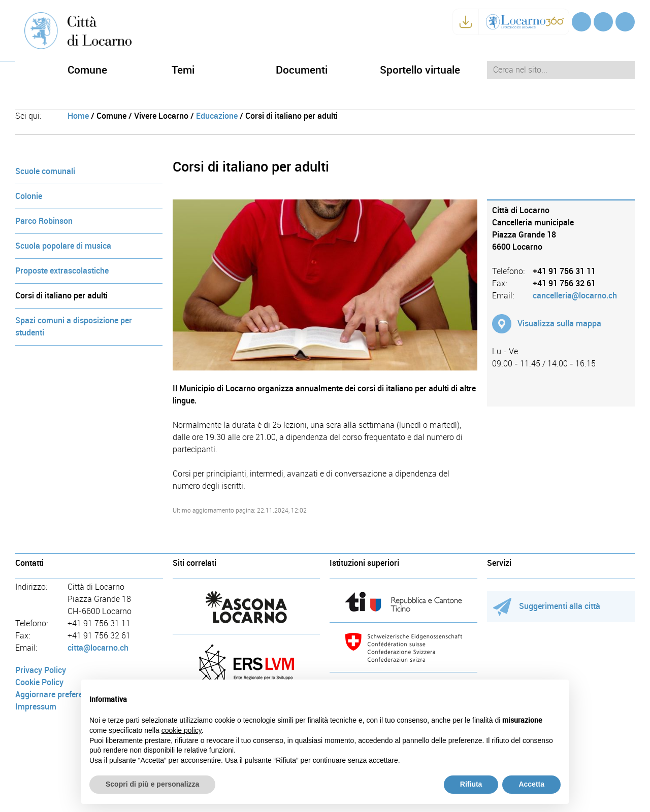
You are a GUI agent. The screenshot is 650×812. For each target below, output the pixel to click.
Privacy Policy (41, 670)
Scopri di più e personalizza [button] (152, 784)
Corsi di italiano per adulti (61, 296)
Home (78, 116)
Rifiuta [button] (471, 784)
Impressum (36, 707)
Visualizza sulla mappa (559, 324)
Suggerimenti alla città (547, 606)
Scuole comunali (45, 171)
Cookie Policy (39, 682)
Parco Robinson (44, 221)
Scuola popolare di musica (63, 246)
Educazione (217, 116)
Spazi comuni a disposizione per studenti (74, 327)
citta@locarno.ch (98, 648)
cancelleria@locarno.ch (575, 296)
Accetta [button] (531, 784)
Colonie (29, 196)
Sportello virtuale (420, 70)
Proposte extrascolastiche (62, 271)
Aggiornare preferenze (55, 695)
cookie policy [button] (182, 730)
